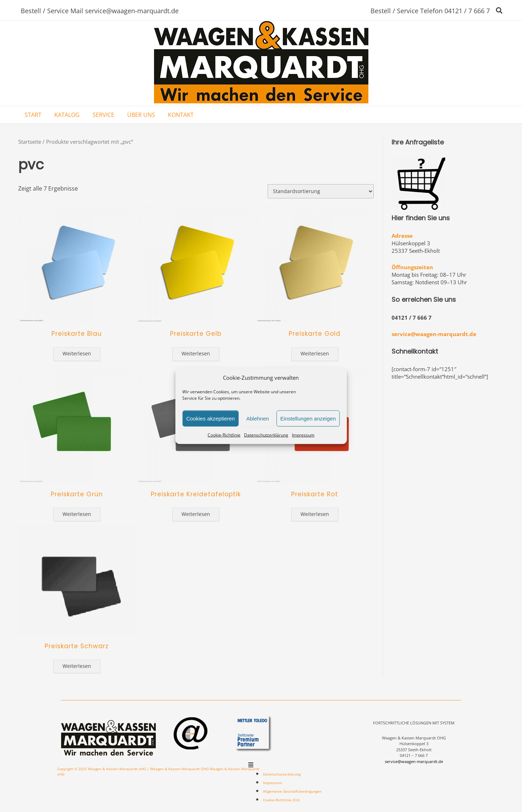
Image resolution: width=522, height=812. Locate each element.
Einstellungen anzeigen (308, 418)
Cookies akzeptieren (210, 418)
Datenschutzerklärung (266, 435)
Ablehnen (257, 418)
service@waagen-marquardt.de (434, 334)
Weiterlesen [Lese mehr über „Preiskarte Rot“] (315, 514)
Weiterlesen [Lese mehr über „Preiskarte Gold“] (315, 353)
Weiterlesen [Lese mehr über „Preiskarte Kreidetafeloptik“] (196, 514)
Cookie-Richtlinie (224, 435)
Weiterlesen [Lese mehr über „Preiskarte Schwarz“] (77, 666)
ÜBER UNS (141, 115)
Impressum (303, 435)
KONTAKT (181, 115)
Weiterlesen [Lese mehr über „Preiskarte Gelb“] (196, 353)
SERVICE (103, 115)
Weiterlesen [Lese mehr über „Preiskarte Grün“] (77, 514)
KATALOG (67, 115)
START (33, 115)
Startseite (30, 142)
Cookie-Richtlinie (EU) (281, 800)
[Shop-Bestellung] (321, 191)
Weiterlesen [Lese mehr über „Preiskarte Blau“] (77, 353)
